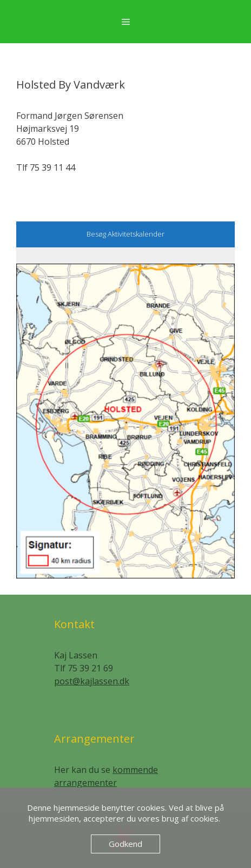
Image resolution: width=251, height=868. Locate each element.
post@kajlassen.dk (92, 681)
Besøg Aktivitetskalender (125, 234)
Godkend (125, 844)
